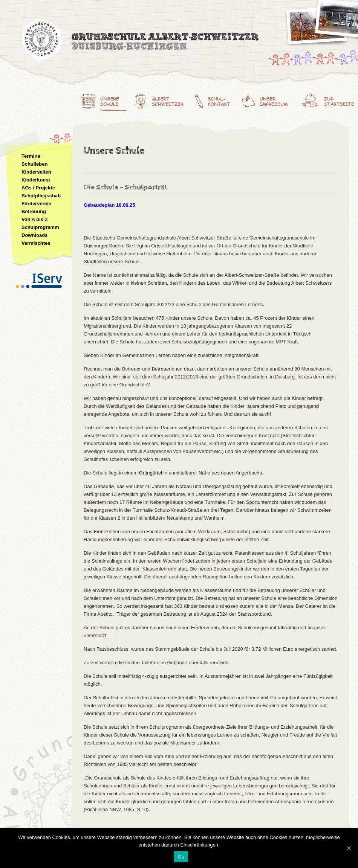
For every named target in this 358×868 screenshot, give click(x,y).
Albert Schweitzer (161, 100)
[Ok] (349, 848)
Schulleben (34, 164)
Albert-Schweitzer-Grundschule (141, 41)
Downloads (34, 235)
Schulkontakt (217, 100)
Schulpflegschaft (41, 196)
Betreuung (34, 211)
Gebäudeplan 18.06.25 (109, 205)
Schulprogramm (40, 227)
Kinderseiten (36, 172)
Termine (31, 156)
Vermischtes (36, 243)
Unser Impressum (271, 100)
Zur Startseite (329, 100)
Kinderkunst (36, 180)
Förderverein (36, 204)
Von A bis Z (35, 219)
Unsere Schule (104, 100)
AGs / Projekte (38, 188)
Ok (181, 857)
